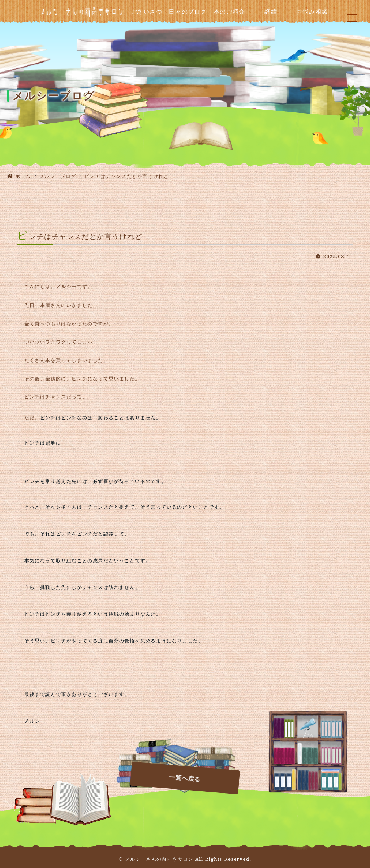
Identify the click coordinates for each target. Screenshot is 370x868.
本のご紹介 (229, 12)
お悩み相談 (312, 12)
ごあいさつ (147, 12)
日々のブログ (188, 12)
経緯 (271, 12)
